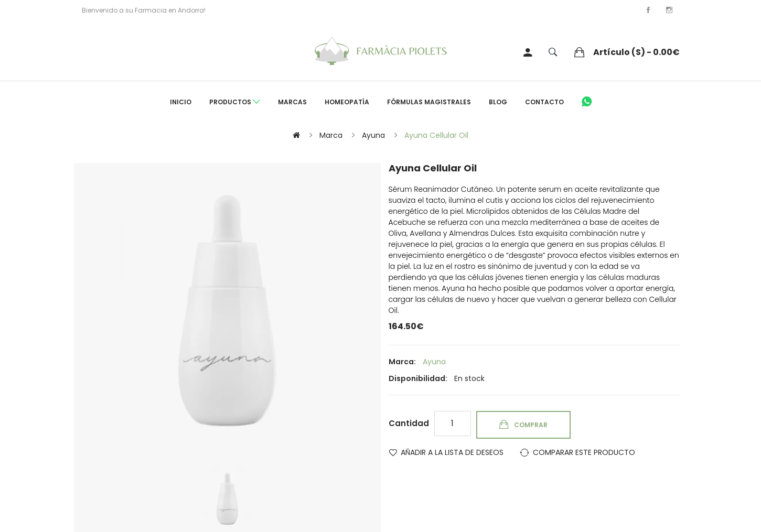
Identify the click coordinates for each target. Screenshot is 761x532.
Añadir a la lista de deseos (452, 452)
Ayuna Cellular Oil (436, 135)
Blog (498, 102)
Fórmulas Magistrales (429, 102)
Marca (331, 135)
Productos (235, 102)
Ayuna (373, 135)
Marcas (292, 102)
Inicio (181, 102)
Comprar (531, 425)
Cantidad (409, 423)
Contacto (544, 102)
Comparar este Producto (584, 452)
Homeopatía (347, 102)
